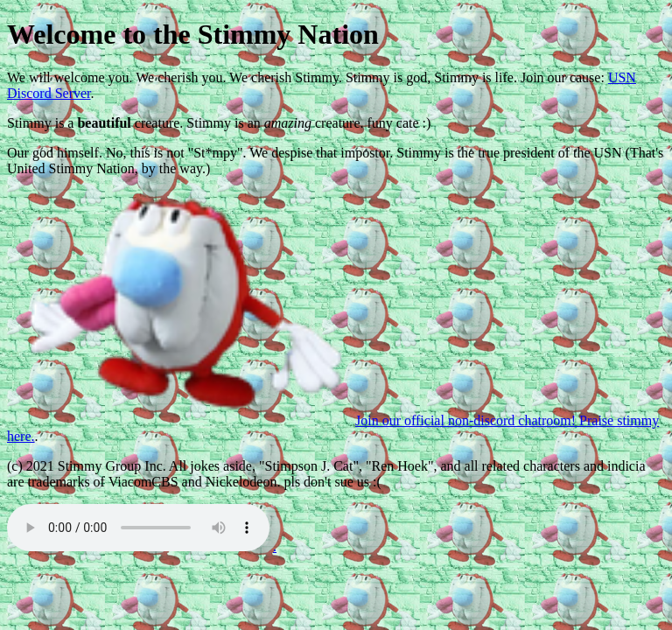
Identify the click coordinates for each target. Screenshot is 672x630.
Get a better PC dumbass (138, 528)
